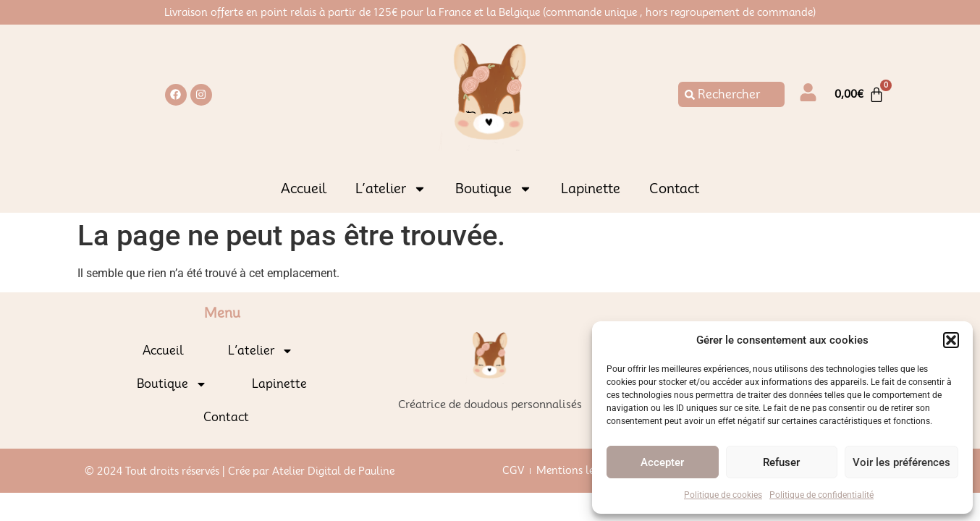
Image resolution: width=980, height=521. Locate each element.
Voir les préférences (901, 462)
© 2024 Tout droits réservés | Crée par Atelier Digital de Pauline (240, 471)
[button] (951, 340)
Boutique (494, 189)
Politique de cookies (723, 495)
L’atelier (391, 189)
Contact (674, 189)
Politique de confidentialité (821, 495)
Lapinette (591, 189)
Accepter (662, 462)
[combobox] (731, 94)
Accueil (304, 189)
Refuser (781, 462)
